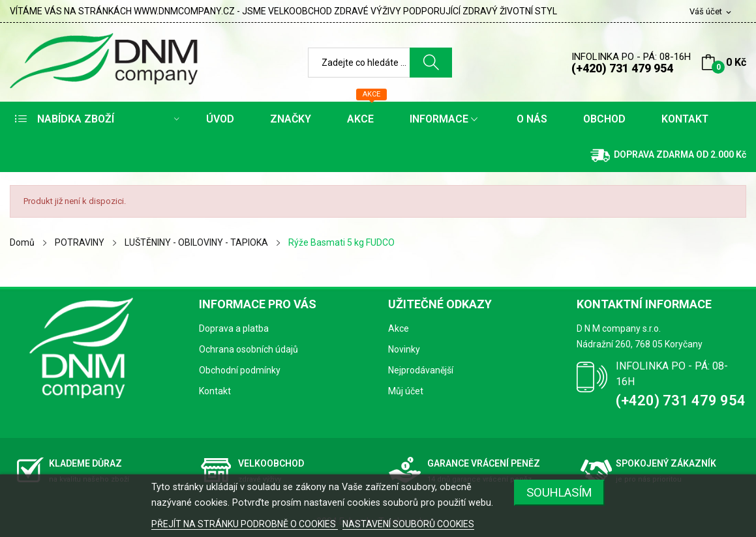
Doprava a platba (234, 328)
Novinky (404, 349)
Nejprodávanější (421, 370)
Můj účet (406, 391)
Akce (399, 328)
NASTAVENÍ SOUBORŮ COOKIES (408, 524)
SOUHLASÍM (559, 492)
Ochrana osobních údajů (249, 349)
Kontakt (215, 391)
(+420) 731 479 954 (622, 68)
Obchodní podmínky (240, 370)
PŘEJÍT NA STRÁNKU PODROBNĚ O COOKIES (245, 524)
